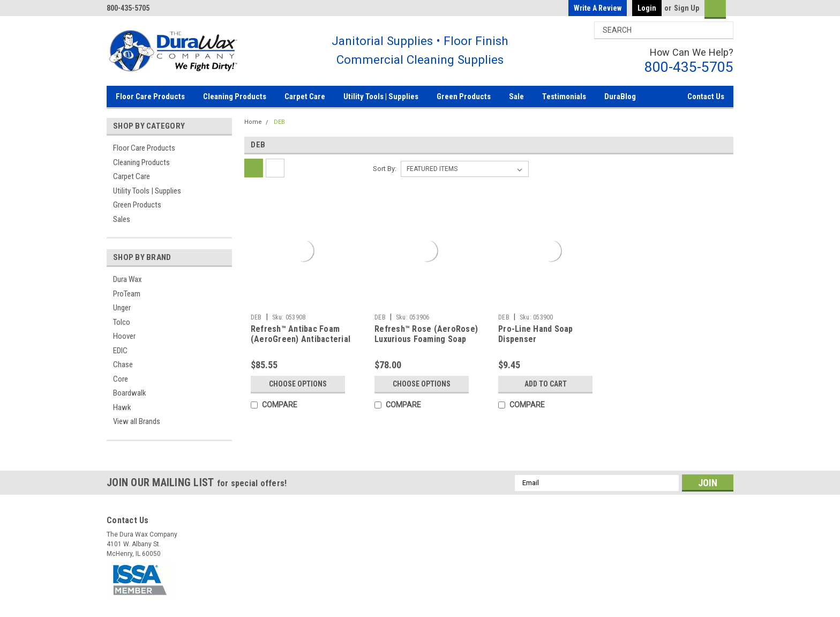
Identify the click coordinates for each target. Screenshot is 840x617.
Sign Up (687, 8)
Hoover (124, 336)
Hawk (122, 407)
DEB (279, 122)
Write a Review (598, 8)
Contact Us (706, 96)
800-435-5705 (689, 67)
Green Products (464, 96)
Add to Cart (546, 384)
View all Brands (137, 421)
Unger (122, 308)
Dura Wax (127, 279)
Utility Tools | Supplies (381, 96)
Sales (122, 219)
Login (647, 8)
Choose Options (298, 384)
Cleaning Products (235, 96)
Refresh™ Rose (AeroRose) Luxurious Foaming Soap (426, 334)
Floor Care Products (150, 96)
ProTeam (127, 294)
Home (253, 122)
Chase (123, 365)
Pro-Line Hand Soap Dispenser (536, 334)
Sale (516, 96)
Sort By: (385, 169)
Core (121, 379)
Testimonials (564, 96)
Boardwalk (130, 393)
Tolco (122, 322)
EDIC (120, 351)
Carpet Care (305, 96)
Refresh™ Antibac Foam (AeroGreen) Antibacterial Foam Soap (301, 340)
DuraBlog (620, 96)
